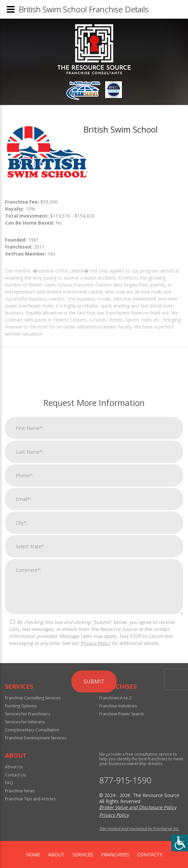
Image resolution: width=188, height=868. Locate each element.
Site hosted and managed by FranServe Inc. (139, 829)
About (56, 855)
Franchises (115, 855)
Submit (94, 794)
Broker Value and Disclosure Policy (138, 807)
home (33, 855)
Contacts (150, 855)
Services (83, 855)
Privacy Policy (95, 756)
